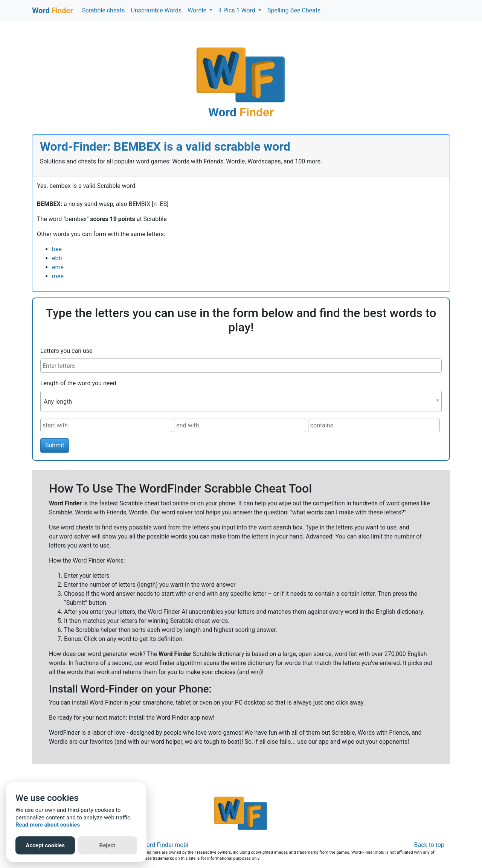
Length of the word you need (78, 383)
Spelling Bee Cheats (294, 10)
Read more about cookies (48, 825)
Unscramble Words (156, 10)
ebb (57, 258)
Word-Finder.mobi (165, 845)
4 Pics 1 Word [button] (238, 10)
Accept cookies (45, 845)
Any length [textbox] (58, 402)
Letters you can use (66, 351)
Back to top (429, 845)
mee (58, 276)
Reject (108, 845)
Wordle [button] (198, 10)
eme (58, 267)
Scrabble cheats (104, 10)
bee (57, 249)
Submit (55, 445)
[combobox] (241, 401)
